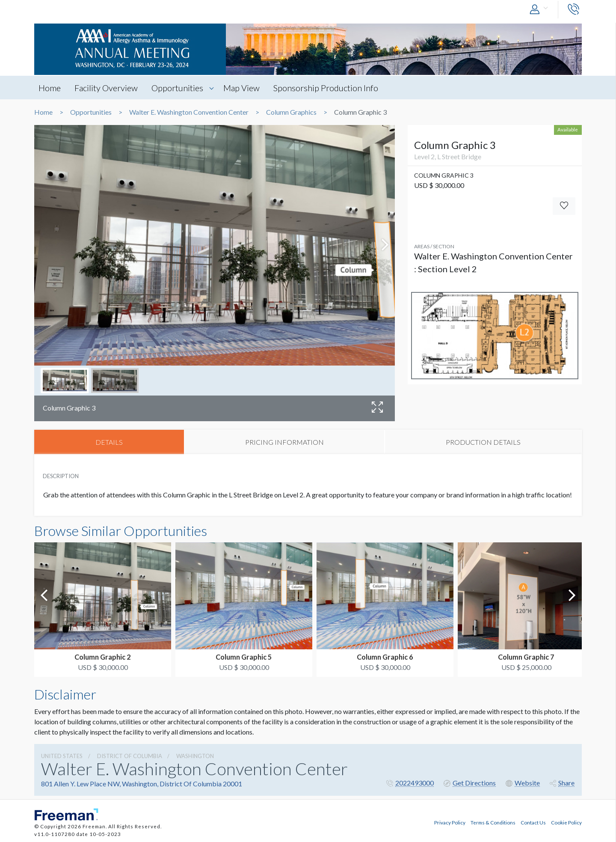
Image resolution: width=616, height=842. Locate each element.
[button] (541, 10)
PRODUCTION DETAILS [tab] (483, 442)
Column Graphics (291, 112)
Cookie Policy (566, 822)
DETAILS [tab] (109, 442)
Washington (195, 756)
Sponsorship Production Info (327, 88)
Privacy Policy (450, 822)
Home (50, 88)
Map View (243, 88)
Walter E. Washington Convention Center (189, 112)
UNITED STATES (62, 756)
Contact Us (533, 822)
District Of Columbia (130, 756)
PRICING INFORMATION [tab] (284, 442)
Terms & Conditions (493, 822)
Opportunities (178, 88)
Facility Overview (107, 88)
